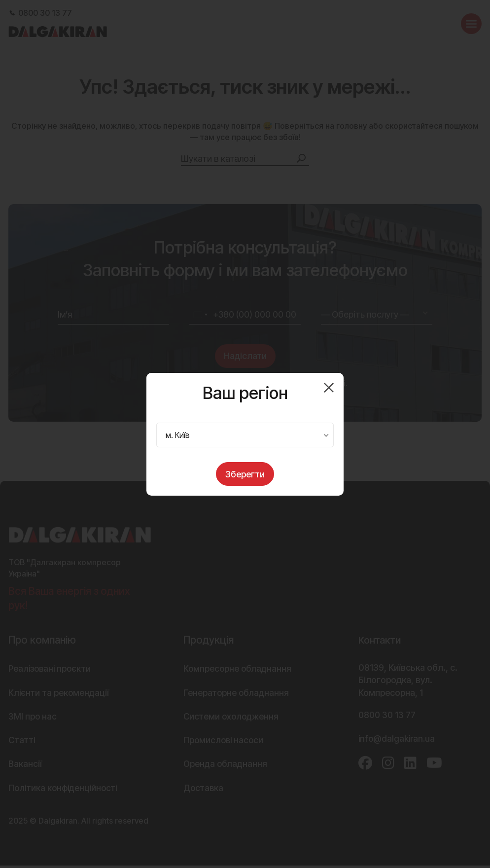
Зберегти (245, 474)
